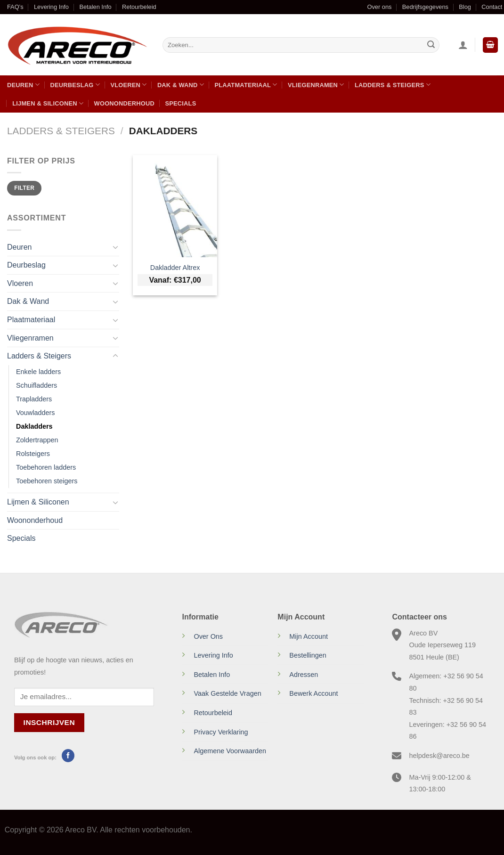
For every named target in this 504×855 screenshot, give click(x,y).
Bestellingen (308, 655)
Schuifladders (37, 385)
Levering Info (51, 7)
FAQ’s (15, 7)
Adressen (304, 675)
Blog (465, 7)
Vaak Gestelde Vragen (227, 693)
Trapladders (34, 399)
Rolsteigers (33, 454)
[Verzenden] (431, 45)
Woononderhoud (124, 103)
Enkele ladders (38, 372)
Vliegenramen (316, 85)
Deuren (23, 85)
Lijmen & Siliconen (48, 103)
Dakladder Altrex (175, 268)
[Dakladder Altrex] (175, 206)
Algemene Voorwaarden (230, 751)
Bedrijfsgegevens (425, 7)
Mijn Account (309, 636)
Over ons (379, 7)
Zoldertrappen (37, 440)
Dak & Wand (181, 85)
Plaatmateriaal (246, 85)
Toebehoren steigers (47, 481)
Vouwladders (35, 413)
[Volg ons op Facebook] (68, 756)
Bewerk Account (313, 693)
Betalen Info (95, 7)
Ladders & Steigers (393, 85)
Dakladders (34, 426)
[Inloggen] (463, 45)
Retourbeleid (139, 7)
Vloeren (128, 85)
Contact (492, 7)
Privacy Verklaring (221, 732)
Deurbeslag (75, 85)
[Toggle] (115, 247)
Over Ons (208, 636)
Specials (180, 103)
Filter (24, 188)
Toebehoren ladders (46, 467)
